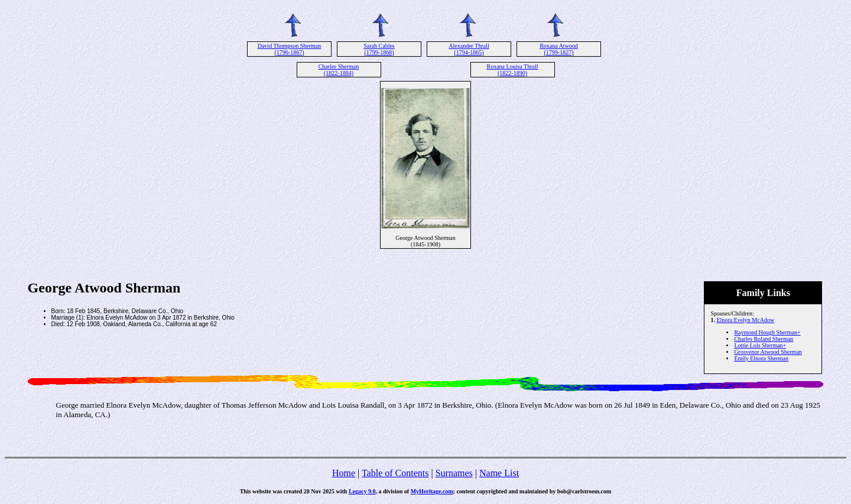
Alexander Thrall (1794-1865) (469, 49)
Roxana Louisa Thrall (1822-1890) (512, 70)
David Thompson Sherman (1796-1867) (290, 49)
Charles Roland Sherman (764, 339)
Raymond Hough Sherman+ (767, 332)
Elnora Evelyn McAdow (745, 320)
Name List (499, 473)
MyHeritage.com (432, 491)
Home (344, 473)
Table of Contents (395, 473)
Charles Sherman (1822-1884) (339, 70)
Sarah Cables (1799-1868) (379, 49)
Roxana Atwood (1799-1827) (559, 49)
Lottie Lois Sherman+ (760, 345)
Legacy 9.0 (362, 491)
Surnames (454, 473)
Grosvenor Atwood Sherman (768, 352)
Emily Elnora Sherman (761, 358)
